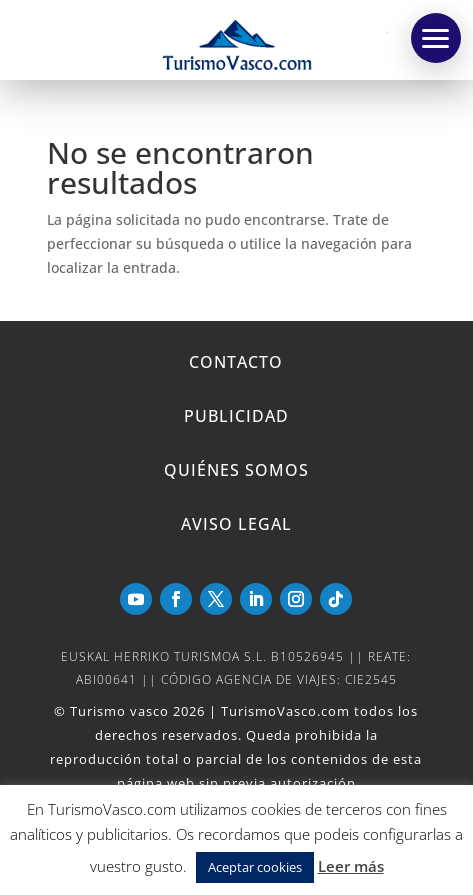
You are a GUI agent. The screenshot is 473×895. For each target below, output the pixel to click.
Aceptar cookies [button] (255, 867)
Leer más (351, 866)
